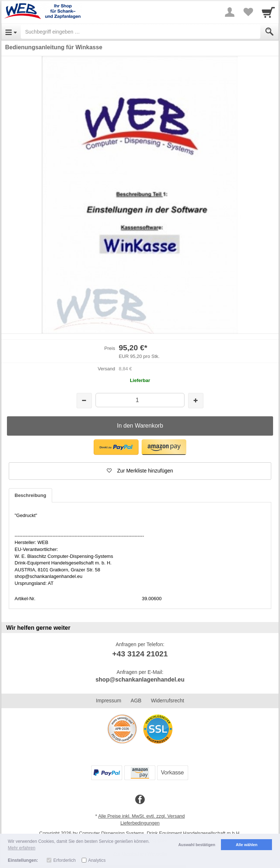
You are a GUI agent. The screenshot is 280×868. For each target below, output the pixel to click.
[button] (116, 447)
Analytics (97, 860)
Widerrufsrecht (168, 701)
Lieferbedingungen (140, 823)
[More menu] (230, 12)
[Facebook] (140, 800)
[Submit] (269, 32)
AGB (136, 701)
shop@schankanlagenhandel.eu (140, 680)
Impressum (108, 701)
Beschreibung (30, 495)
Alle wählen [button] (247, 845)
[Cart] (268, 12)
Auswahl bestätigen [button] (197, 845)
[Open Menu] (11, 32)
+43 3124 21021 (140, 654)
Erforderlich (64, 860)
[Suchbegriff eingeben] (141, 32)
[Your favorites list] (248, 12)
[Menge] (140, 400)
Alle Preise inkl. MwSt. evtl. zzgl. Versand (141, 816)
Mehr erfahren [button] (22, 848)
